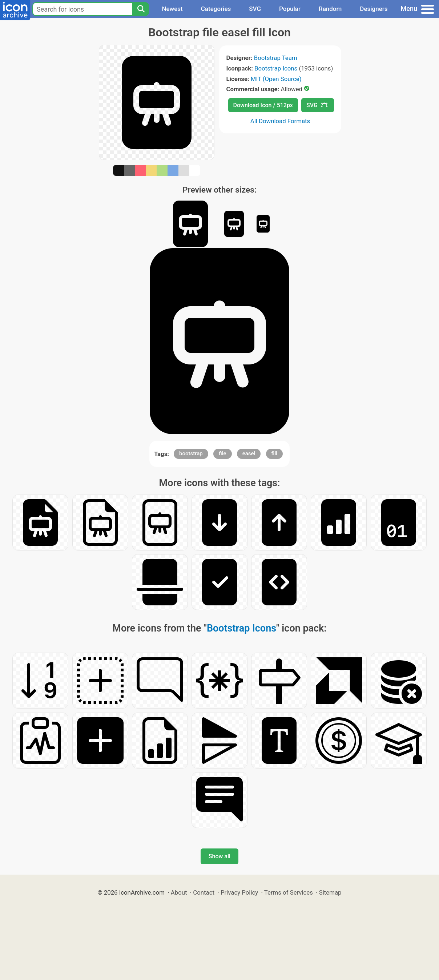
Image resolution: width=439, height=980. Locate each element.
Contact (204, 892)
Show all (219, 856)
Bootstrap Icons (276, 68)
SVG (255, 9)
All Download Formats (280, 121)
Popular (290, 9)
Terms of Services (289, 892)
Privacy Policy (239, 892)
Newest (172, 9)
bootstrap (191, 453)
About (179, 892)
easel (249, 453)
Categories (216, 9)
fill (274, 453)
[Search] (141, 9)
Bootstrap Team (276, 58)
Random (330, 9)
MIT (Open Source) (276, 79)
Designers (374, 9)
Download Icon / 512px (263, 105)
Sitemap (330, 892)
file (223, 453)
